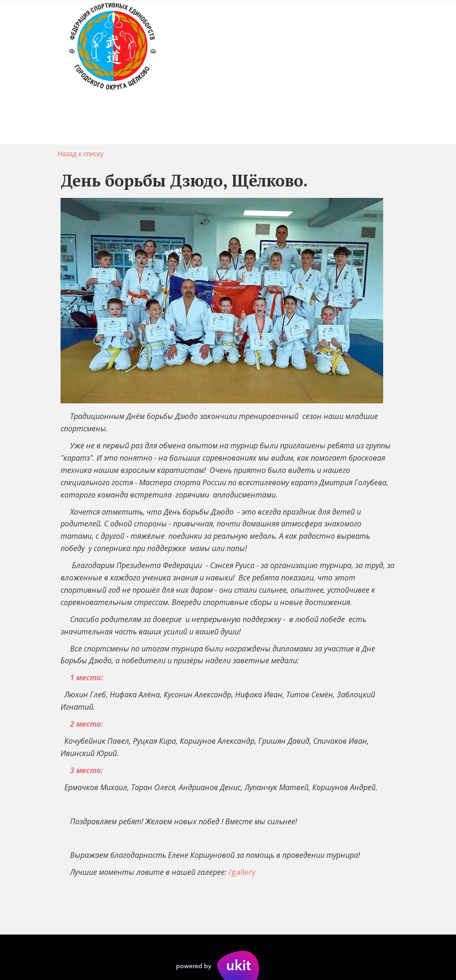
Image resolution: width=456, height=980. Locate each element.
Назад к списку (81, 154)
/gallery (242, 872)
